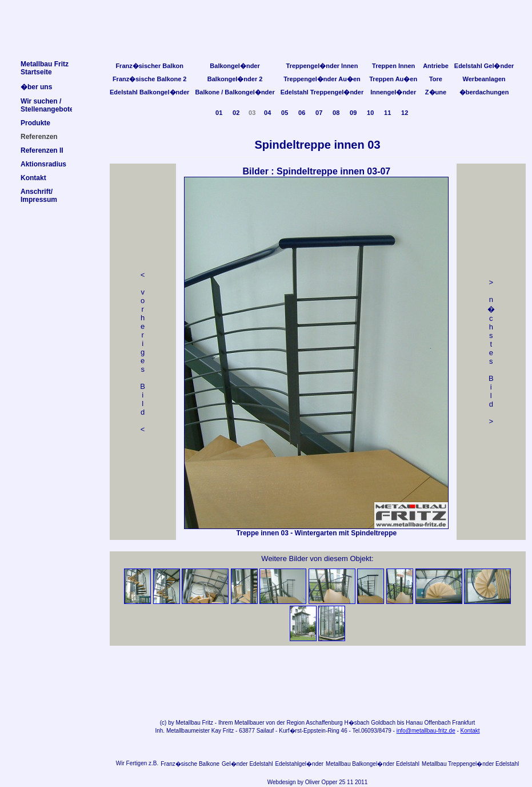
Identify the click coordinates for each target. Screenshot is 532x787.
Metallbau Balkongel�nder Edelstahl (373, 764)
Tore (436, 79)
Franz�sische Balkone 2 (150, 79)
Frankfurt (463, 723)
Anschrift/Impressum (39, 196)
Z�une (436, 92)
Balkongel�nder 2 (235, 79)
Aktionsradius (43, 164)
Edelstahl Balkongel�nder (149, 92)
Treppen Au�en (393, 79)
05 (285, 113)
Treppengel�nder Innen (322, 66)
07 (319, 113)
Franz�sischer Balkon (149, 66)
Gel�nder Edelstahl (247, 764)
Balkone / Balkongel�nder (235, 92)
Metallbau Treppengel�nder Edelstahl (470, 764)
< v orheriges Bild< (143, 352)
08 (336, 113)
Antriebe (436, 66)
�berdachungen (484, 92)
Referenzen (39, 137)
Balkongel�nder (235, 66)
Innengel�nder (393, 92)
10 (370, 113)
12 (405, 113)
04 (267, 113)
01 (219, 113)
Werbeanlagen (484, 79)
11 (387, 113)
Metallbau (188, 723)
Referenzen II (42, 150)
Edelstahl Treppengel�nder (322, 92)
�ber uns (36, 87)
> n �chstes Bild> (491, 352)
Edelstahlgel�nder (300, 764)
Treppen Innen (393, 66)
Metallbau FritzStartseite (45, 68)
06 (302, 113)
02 (236, 113)
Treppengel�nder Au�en (322, 79)
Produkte (35, 123)
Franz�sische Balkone (190, 764)
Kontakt (470, 731)
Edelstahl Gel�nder (484, 66)
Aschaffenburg (324, 723)
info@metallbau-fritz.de (426, 731)
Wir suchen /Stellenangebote (47, 105)
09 (353, 113)
